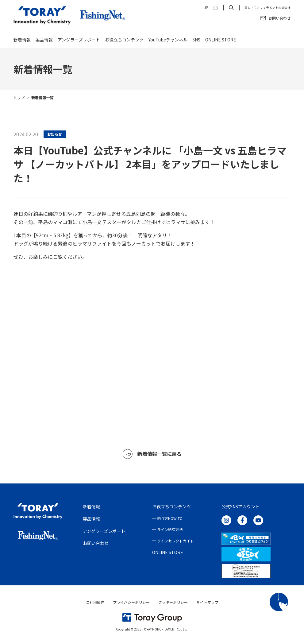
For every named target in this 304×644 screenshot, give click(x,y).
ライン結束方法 (170, 529)
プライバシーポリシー (131, 602)
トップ (19, 97)
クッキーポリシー (173, 602)
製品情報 (44, 41)
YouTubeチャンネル (168, 41)
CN (216, 8)
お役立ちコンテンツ (124, 41)
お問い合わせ (96, 543)
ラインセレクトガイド (175, 541)
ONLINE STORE (221, 41)
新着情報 (22, 41)
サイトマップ (207, 602)
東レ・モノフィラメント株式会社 (267, 8)
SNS (196, 41)
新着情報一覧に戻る (152, 454)
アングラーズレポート (79, 41)
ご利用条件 (95, 602)
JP (206, 8)
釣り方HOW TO (170, 518)
